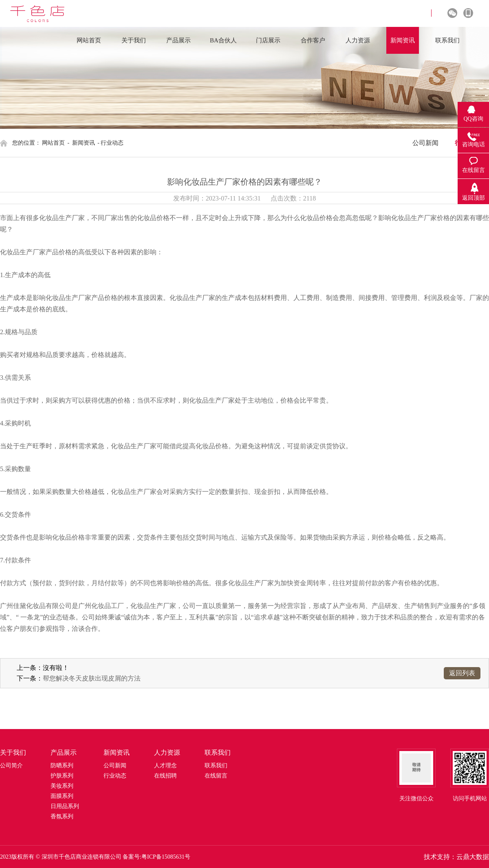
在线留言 (216, 776)
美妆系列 (62, 786)
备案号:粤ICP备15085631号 (156, 857)
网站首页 (53, 143)
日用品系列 (65, 806)
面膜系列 (62, 796)
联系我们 (216, 766)
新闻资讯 (84, 143)
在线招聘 (165, 776)
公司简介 (11, 766)
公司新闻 (425, 143)
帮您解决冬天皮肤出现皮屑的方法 (92, 678)
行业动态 (115, 776)
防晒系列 (62, 766)
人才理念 (165, 766)
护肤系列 (62, 776)
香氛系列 (62, 816)
